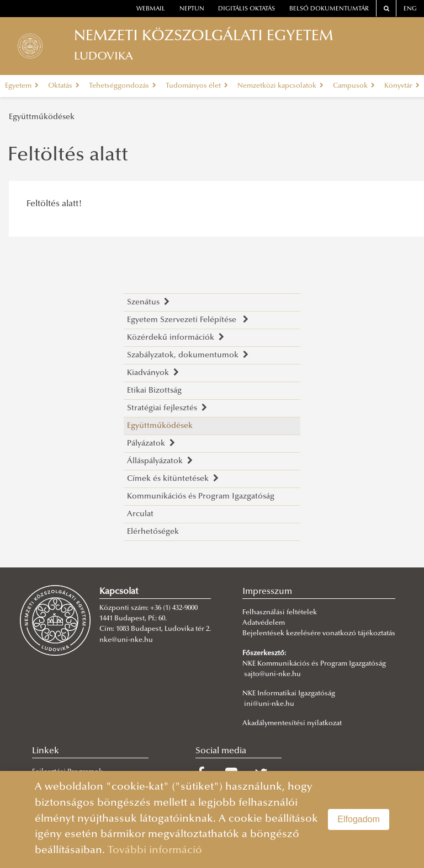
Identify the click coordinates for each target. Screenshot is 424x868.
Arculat (140, 514)
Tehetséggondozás (123, 86)
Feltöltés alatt (68, 156)
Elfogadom (359, 819)
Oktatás (64, 86)
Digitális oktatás (247, 9)
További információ (155, 851)
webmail (151, 9)
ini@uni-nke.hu (269, 704)
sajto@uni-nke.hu (272, 674)
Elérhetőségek (153, 532)
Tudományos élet (197, 86)
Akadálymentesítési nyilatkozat (292, 724)
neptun (192, 9)
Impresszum (267, 592)
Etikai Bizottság (154, 391)
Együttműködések (42, 117)
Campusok (354, 86)
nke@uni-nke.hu (126, 640)
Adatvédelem (264, 623)
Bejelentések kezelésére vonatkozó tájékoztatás (319, 634)
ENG (410, 9)
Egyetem (22, 86)
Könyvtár (402, 86)
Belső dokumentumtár (329, 9)
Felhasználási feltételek (280, 613)
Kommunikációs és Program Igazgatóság (201, 497)
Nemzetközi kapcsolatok (280, 86)
